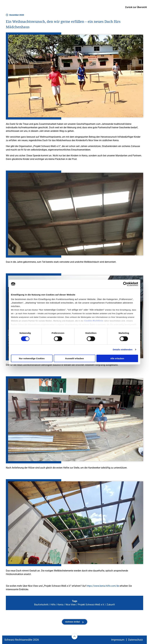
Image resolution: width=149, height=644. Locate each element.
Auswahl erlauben (74, 358)
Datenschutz (135, 640)
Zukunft (111, 605)
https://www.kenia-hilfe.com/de (103, 586)
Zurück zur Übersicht (136, 7)
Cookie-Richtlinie (94, 321)
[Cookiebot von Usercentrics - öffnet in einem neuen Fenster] (125, 284)
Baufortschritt (41, 605)
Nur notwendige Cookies (32, 358)
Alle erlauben (117, 358)
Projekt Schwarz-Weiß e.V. (91, 605)
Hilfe (53, 605)
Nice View (71, 605)
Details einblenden (123, 349)
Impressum (118, 640)
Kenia (60, 605)
